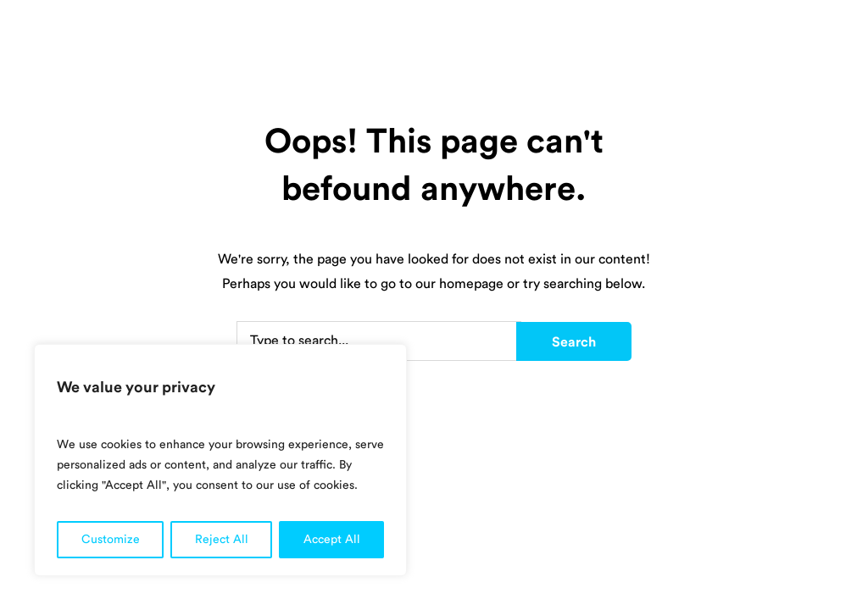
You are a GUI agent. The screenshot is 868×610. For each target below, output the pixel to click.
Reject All (222, 540)
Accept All (332, 540)
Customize (111, 540)
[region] (220, 460)
